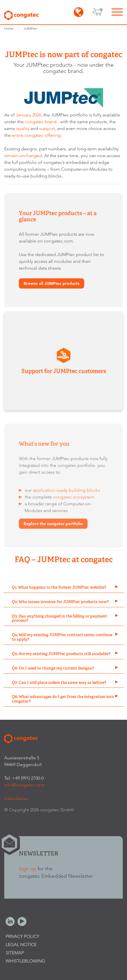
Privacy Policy (22, 936)
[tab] (64, 588)
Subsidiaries (16, 798)
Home (9, 28)
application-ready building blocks (66, 491)
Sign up (27, 869)
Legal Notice (21, 945)
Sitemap (15, 953)
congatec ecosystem (74, 498)
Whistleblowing (25, 961)
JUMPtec (31, 28)
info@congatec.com (24, 785)
